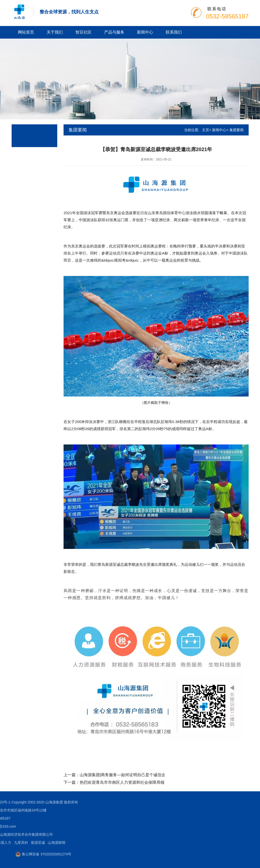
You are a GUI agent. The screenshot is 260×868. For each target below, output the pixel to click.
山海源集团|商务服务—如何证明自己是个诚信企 (123, 775)
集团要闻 (237, 130)
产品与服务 (114, 32)
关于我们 (55, 32)
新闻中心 (145, 32)
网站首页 (26, 32)
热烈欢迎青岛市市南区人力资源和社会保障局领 (122, 782)
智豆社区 (83, 32)
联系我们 (174, 32)
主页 (206, 130)
